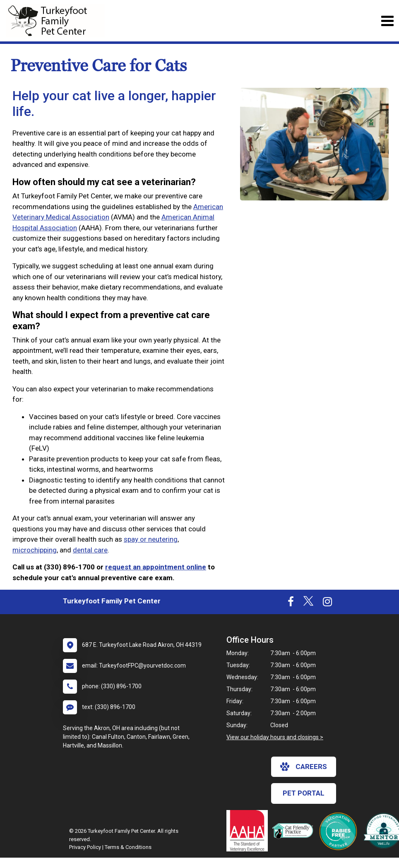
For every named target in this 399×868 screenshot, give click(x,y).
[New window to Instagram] (327, 603)
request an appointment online (156, 567)
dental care (90, 550)
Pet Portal (304, 793)
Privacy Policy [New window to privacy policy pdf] (85, 847)
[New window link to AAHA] (249, 831)
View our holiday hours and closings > (275, 737)
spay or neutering (151, 539)
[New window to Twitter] (308, 603)
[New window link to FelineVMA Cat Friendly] (295, 831)
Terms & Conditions (128, 847)
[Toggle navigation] (387, 21)
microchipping (35, 550)
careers (304, 767)
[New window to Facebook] (291, 603)
